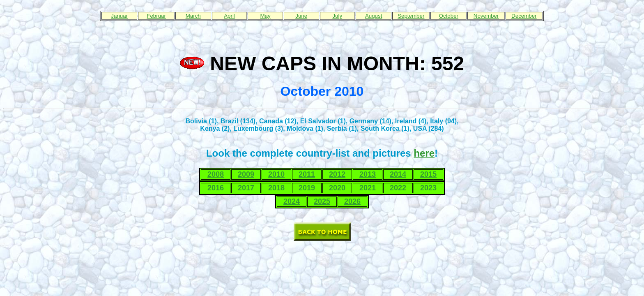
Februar (156, 16)
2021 (368, 188)
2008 (216, 174)
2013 (368, 174)
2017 (246, 188)
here (424, 153)
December (524, 16)
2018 (276, 188)
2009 (246, 174)
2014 (398, 174)
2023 (428, 188)
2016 (216, 188)
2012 (337, 174)
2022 (398, 188)
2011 (307, 174)
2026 (352, 201)
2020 (337, 188)
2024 (292, 201)
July (337, 16)
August (374, 16)
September (411, 16)
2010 (276, 174)
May (265, 16)
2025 (322, 201)
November (486, 16)
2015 (428, 174)
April (229, 16)
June (301, 16)
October (449, 16)
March (193, 16)
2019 (307, 188)
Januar (119, 16)
